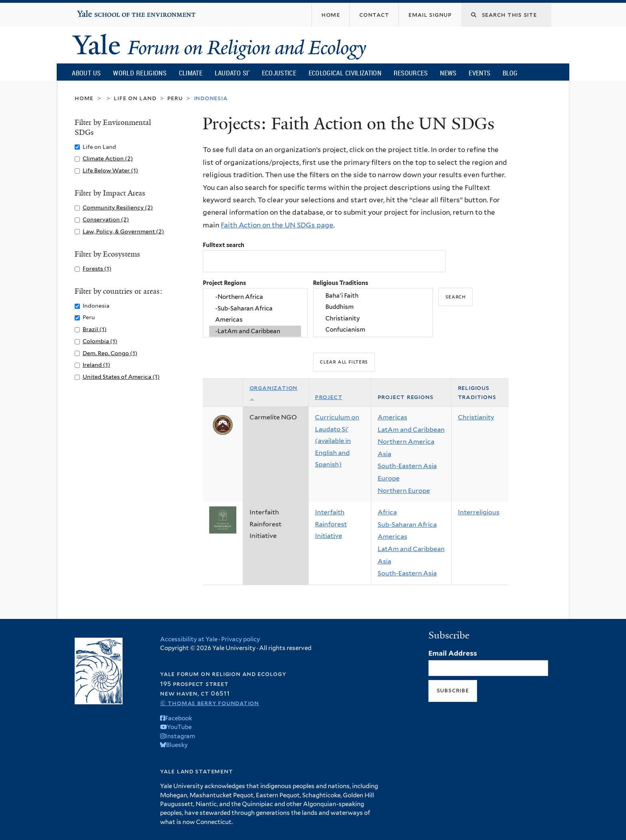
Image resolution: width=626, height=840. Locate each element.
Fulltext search (224, 245)
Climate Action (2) (108, 158)
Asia (384, 454)
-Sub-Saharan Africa (255, 308)
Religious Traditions (341, 283)
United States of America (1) (121, 377)
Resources (411, 73)
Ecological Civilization (345, 73)
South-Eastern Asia (407, 466)
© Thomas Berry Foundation (210, 703)
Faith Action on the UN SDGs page (277, 225)
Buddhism (373, 307)
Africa (387, 512)
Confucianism (373, 330)
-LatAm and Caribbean (255, 331)
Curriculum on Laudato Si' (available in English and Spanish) (337, 441)
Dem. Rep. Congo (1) (110, 353)
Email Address (453, 653)
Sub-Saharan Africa (407, 525)
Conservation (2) (106, 219)
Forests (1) (97, 268)
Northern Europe (404, 491)
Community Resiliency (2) (118, 207)
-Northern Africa (255, 297)
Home (84, 98)
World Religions (140, 73)
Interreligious (479, 512)
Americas (255, 320)
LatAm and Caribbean (411, 430)
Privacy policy (241, 639)
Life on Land (135, 98)
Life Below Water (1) (110, 170)
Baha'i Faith (373, 296)
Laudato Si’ (232, 73)
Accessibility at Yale (189, 639)
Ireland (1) (96, 365)
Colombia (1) (100, 341)
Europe (389, 478)
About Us (86, 73)
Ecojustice (279, 73)
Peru (175, 98)
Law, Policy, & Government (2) (123, 231)
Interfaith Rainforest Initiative (331, 524)
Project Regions (224, 283)
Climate (191, 73)
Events (479, 73)
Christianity (373, 318)
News (448, 73)
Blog (510, 73)
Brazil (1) (95, 329)
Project (329, 397)
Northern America (406, 442)
